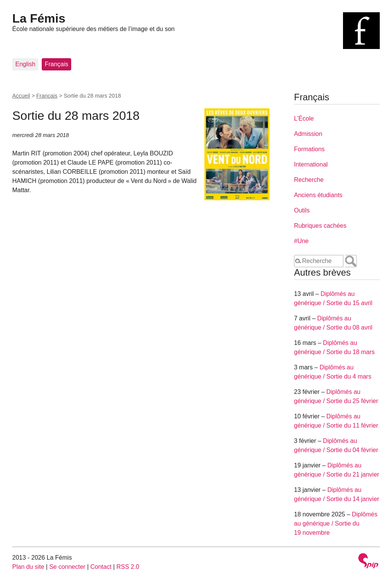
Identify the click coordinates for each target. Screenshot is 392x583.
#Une (301, 241)
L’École (304, 118)
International (311, 164)
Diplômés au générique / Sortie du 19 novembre (336, 523)
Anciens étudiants (318, 195)
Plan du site (28, 567)
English (25, 64)
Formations (309, 149)
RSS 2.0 (128, 567)
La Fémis (39, 18)
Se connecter (67, 567)
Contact (101, 567)
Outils (302, 210)
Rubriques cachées (320, 226)
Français (56, 64)
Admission (308, 134)
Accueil (21, 96)
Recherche (309, 180)
